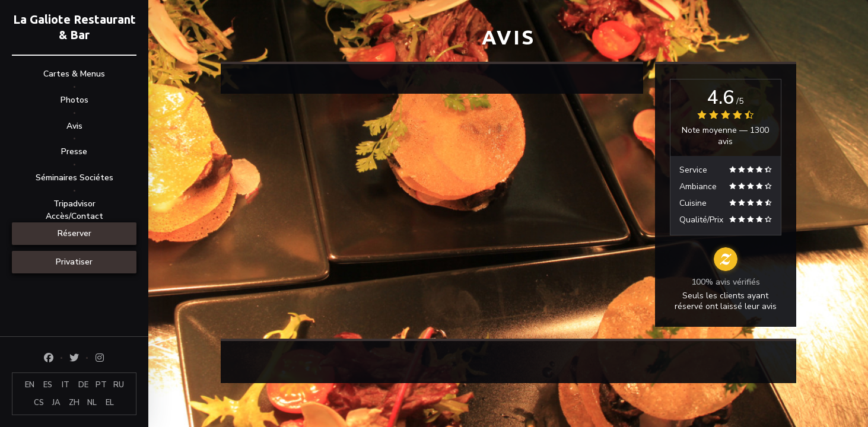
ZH (74, 403)
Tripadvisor (74, 204)
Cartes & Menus (74, 74)
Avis (74, 126)
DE (83, 385)
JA (56, 403)
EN (30, 385)
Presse (74, 152)
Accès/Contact (74, 216)
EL (110, 403)
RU (119, 385)
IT (66, 385)
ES (48, 385)
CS (39, 403)
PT (101, 385)
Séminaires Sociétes (74, 178)
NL (92, 403)
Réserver (74, 233)
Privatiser (74, 262)
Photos (74, 100)
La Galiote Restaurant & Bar (74, 27)
